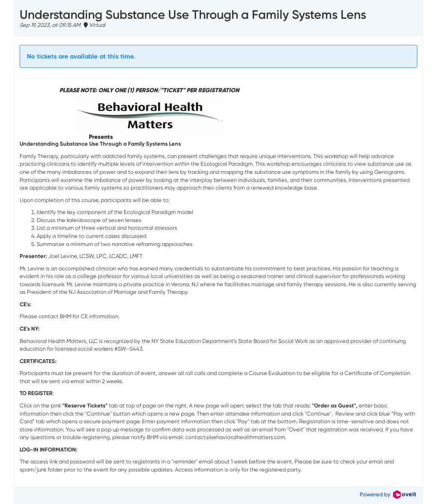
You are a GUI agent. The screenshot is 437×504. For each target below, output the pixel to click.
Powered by (388, 494)
